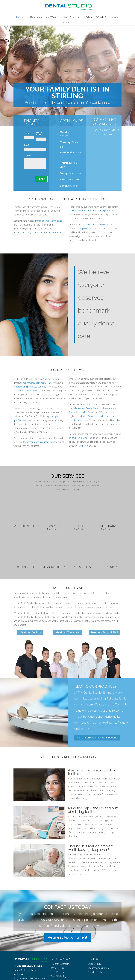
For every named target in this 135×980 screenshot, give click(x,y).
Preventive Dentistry (60, 964)
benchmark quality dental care (37, 383)
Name (27, 133)
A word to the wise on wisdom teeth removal (92, 772)
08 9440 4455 (105, 119)
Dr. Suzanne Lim (77, 211)
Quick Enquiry (94, 964)
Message (28, 155)
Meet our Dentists (30, 632)
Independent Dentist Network (87, 408)
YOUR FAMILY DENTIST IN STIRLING (67, 93)
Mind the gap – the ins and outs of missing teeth (93, 810)
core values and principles (26, 391)
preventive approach (79, 229)
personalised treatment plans (41, 442)
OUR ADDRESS (106, 124)
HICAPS (85, 446)
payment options (80, 438)
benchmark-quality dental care (28, 232)
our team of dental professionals (102, 211)
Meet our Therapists (67, 632)
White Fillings (57, 968)
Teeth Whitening (58, 976)
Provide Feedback (96, 972)
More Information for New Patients (97, 738)
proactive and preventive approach (30, 387)
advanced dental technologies (48, 221)
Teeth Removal (58, 972)
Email (26, 145)
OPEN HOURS (71, 121)
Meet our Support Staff (105, 632)
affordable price (56, 232)
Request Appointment (67, 937)
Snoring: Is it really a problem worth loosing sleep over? (91, 848)
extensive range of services (95, 225)
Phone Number (40, 133)
